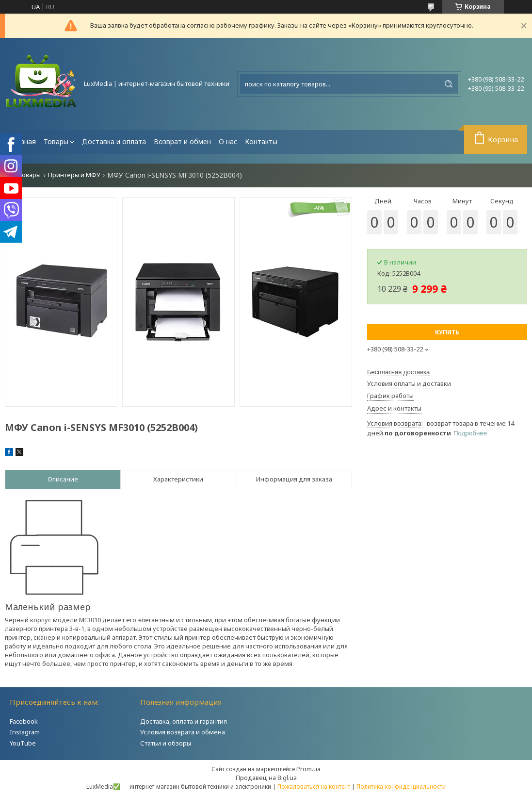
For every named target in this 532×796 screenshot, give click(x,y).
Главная (22, 141)
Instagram (25, 732)
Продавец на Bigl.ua (266, 778)
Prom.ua (308, 769)
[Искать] (449, 84)
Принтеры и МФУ (74, 175)
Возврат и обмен (182, 141)
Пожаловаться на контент (314, 787)
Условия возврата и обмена (183, 732)
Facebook (24, 721)
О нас (228, 141)
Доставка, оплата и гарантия (184, 721)
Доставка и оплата (114, 141)
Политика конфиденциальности (401, 787)
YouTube (23, 743)
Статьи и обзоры (166, 743)
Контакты (261, 141)
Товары (56, 141)
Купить (447, 332)
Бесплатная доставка (398, 372)
